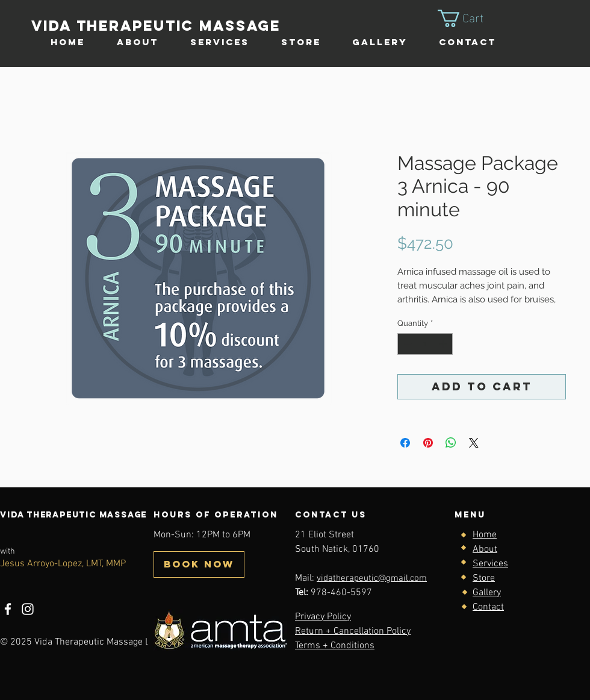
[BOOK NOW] (199, 564)
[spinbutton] (425, 344)
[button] (471, 18)
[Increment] (444, 344)
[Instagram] (28, 609)
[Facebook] (8, 609)
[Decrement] (406, 344)
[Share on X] (474, 443)
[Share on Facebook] (405, 443)
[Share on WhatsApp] (451, 443)
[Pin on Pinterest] (428, 443)
